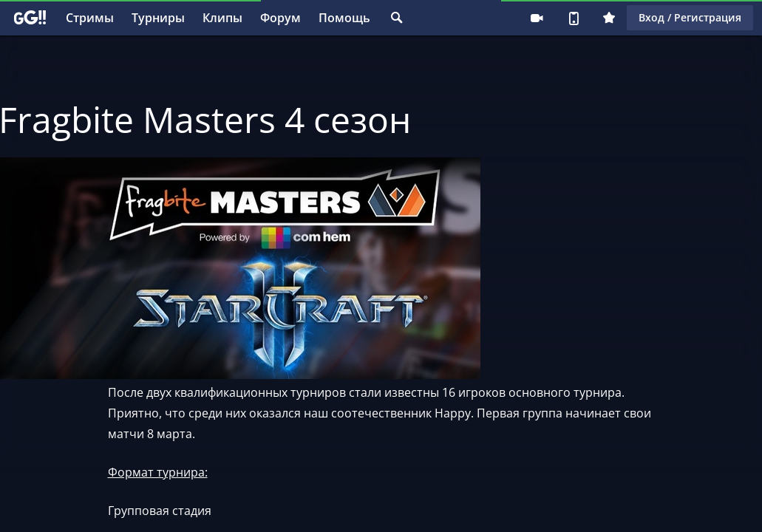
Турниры (158, 18)
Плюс (609, 18)
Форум (280, 18)
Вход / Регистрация (690, 17)
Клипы (222, 18)
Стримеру (537, 18)
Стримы (90, 18)
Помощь (344, 18)
